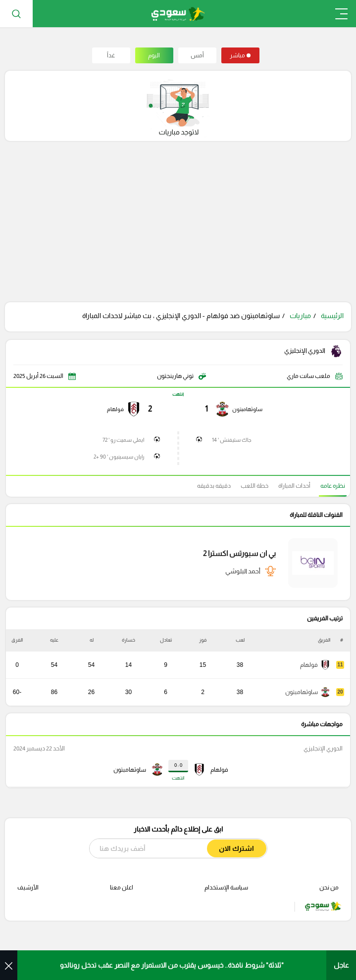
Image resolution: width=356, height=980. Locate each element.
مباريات (300, 316)
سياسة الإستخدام (226, 887)
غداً (111, 55)
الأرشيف (28, 887)
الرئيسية (332, 316)
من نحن (329, 887)
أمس (197, 55)
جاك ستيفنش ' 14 (232, 440)
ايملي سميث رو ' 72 (123, 440)
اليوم (154, 55)
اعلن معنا (122, 887)
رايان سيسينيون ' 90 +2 (119, 457)
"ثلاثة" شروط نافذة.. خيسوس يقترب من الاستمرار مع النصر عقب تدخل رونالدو (172, 965)
